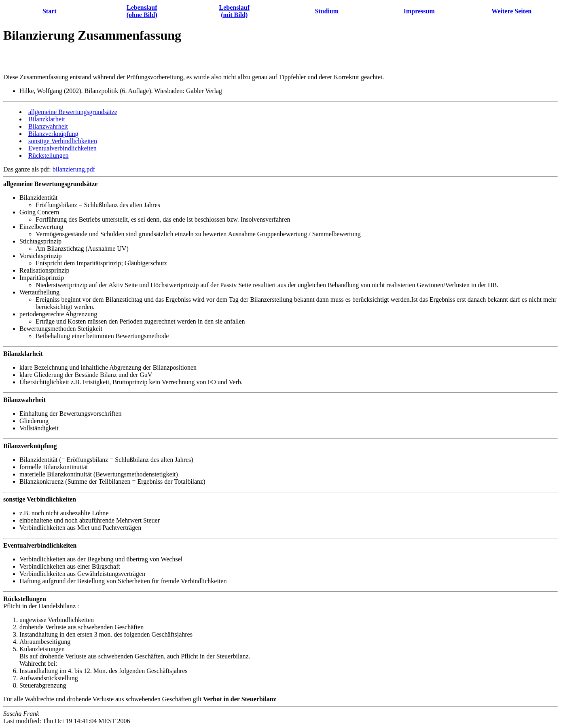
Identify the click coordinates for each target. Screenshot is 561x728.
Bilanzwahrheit (48, 126)
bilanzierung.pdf (74, 169)
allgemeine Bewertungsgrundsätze (73, 112)
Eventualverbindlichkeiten (62, 148)
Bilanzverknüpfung (53, 134)
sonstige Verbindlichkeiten (63, 141)
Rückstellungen (49, 156)
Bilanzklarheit (47, 119)
